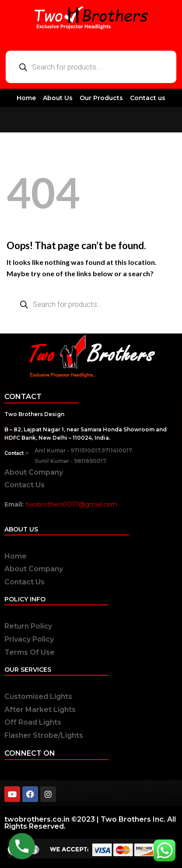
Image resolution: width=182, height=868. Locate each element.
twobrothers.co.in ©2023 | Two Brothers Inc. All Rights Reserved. (90, 823)
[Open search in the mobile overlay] (91, 67)
